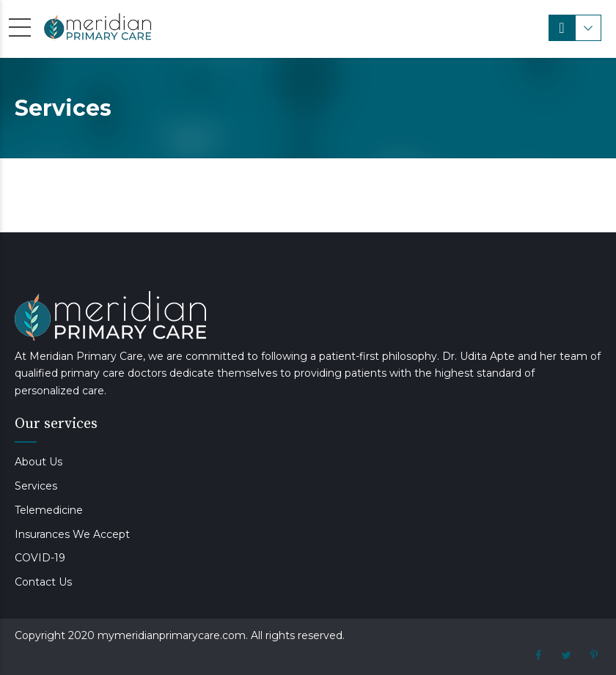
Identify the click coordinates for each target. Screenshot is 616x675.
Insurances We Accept (72, 534)
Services (36, 486)
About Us (38, 462)
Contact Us (43, 582)
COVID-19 (40, 558)
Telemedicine (49, 510)
